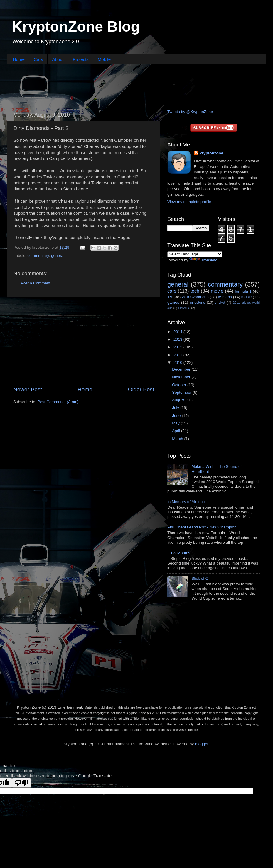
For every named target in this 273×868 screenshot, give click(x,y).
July (176, 408)
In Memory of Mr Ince (186, 502)
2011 (178, 355)
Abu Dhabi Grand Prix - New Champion (202, 527)
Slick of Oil (201, 578)
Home (19, 59)
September (182, 392)
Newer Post (28, 389)
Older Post (141, 389)
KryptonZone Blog (76, 27)
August (179, 400)
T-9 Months (180, 553)
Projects (81, 59)
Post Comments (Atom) (58, 402)
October (180, 385)
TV (170, 297)
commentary (38, 256)
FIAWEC (184, 308)
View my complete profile (189, 202)
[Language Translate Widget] (195, 254)
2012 (178, 347)
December (182, 369)
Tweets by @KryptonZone (190, 112)
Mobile (104, 59)
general (58, 256)
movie (217, 291)
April (177, 431)
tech (195, 291)
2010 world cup (195, 297)
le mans (225, 297)
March (178, 439)
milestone (198, 303)
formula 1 (243, 291)
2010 (178, 363)
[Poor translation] (21, 783)
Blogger (202, 744)
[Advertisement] (136, 86)
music (246, 297)
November (182, 377)
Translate (203, 260)
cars (172, 291)
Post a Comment (36, 283)
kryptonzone (211, 153)
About (58, 59)
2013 (178, 339)
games (173, 302)
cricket (220, 303)
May (176, 423)
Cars (38, 59)
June (177, 416)
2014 (178, 332)
